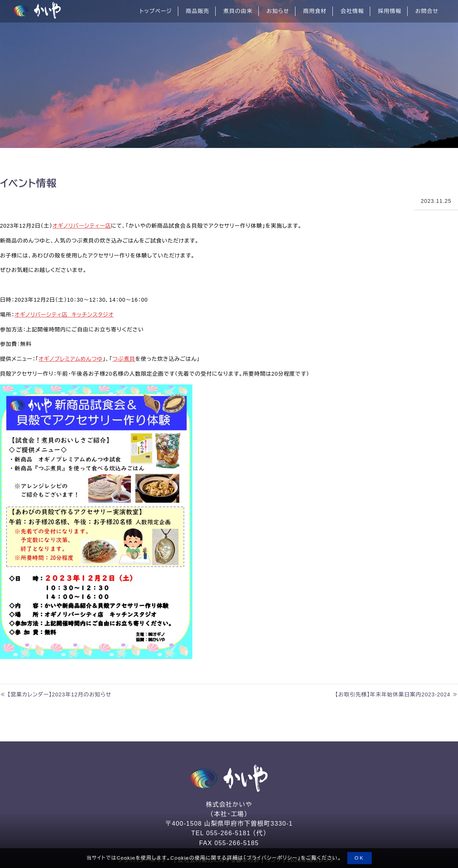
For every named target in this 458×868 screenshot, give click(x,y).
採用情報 (390, 11)
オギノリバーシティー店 (82, 226)
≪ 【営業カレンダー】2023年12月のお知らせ (56, 694)
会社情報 (352, 11)
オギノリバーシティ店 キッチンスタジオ (64, 315)
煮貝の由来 (238, 11)
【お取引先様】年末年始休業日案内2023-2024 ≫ (397, 694)
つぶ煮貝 (124, 359)
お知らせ (278, 11)
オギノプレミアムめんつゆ (71, 359)
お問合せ (427, 11)
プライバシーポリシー (272, 858)
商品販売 (198, 11)
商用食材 (315, 11)
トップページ (156, 11)
